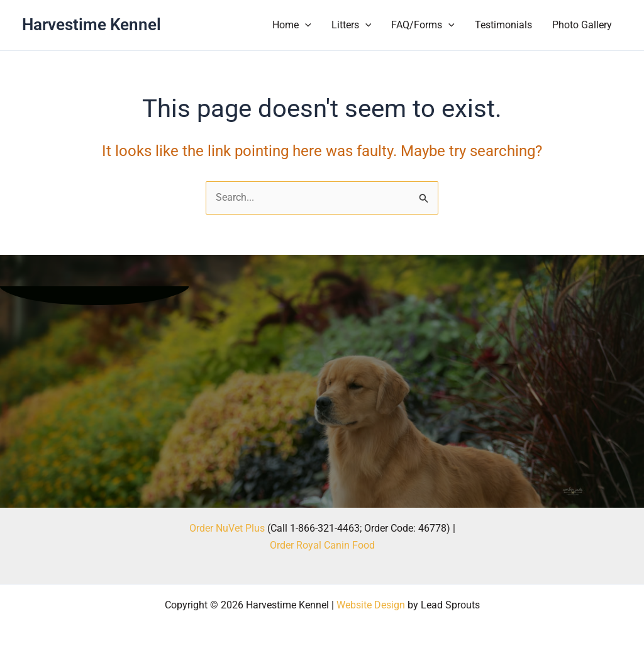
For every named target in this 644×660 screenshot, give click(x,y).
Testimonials (503, 25)
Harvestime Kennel (92, 25)
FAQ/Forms (423, 25)
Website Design (371, 605)
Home (292, 25)
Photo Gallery (582, 25)
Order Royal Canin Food (322, 545)
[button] (305, 25)
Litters (352, 25)
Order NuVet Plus (227, 528)
